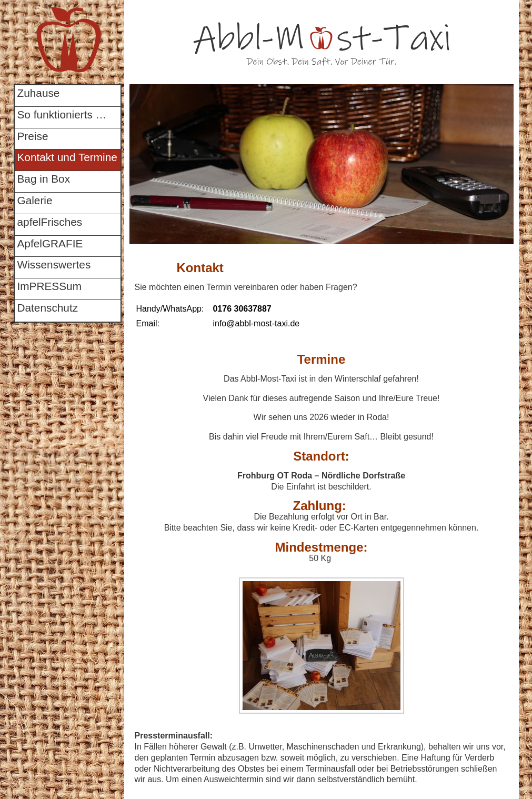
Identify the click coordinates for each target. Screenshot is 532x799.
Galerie (35, 200)
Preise (33, 136)
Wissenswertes (54, 264)
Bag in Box (44, 179)
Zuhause (39, 93)
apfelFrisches (50, 222)
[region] (322, 164)
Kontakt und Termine (67, 157)
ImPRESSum (50, 286)
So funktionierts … (62, 114)
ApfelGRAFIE (50, 243)
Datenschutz (48, 308)
